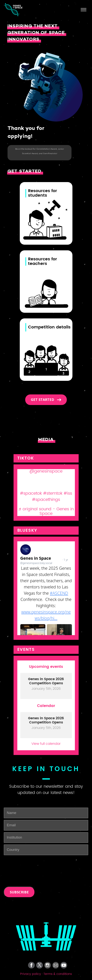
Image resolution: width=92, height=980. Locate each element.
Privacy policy (31, 974)
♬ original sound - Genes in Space (46, 511)
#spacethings (46, 500)
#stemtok (53, 493)
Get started (43, 400)
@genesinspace (46, 471)
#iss (68, 493)
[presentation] (26, 862)
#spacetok (31, 493)
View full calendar (46, 744)
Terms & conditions (58, 974)
